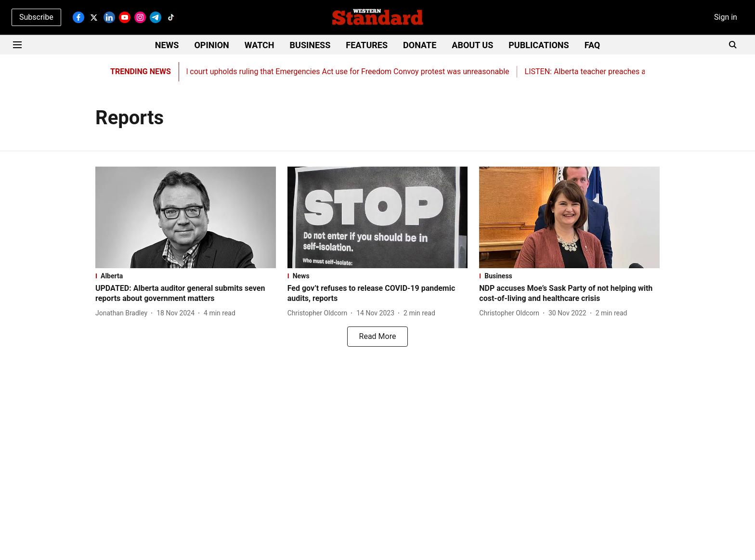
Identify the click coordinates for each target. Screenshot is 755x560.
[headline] (186, 294)
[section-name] (186, 276)
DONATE (420, 45)
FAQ (592, 45)
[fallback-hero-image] (186, 217)
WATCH (260, 45)
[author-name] (123, 313)
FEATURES (367, 45)
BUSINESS (310, 45)
